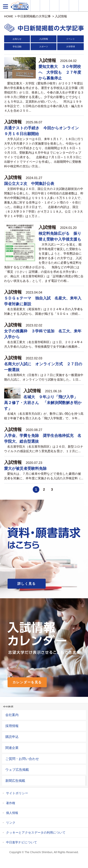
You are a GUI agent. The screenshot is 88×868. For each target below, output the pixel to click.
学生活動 (17, 47)
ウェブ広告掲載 (17, 770)
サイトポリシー (17, 793)
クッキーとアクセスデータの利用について (36, 833)
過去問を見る (74, 6)
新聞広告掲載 (15, 781)
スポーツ (44, 47)
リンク (11, 823)
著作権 (11, 803)
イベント (71, 39)
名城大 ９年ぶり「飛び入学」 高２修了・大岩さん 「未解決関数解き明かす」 (43, 403)
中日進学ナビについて (22, 842)
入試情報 (61, 16)
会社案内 (12, 715)
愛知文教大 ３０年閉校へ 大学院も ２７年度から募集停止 (60, 72)
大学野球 (71, 47)
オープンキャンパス (54, 6)
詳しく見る (27, 584)
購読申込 (12, 737)
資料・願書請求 (45, 6)
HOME (9, 16)
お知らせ (17, 39)
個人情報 (12, 813)
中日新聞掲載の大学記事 (34, 16)
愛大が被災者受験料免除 (25, 468)
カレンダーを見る (27, 682)
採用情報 (12, 726)
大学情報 (35, 6)
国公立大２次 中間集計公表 (29, 184)
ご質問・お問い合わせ (22, 759)
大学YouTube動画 (83, 6)
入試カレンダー (64, 6)
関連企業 (12, 748)
